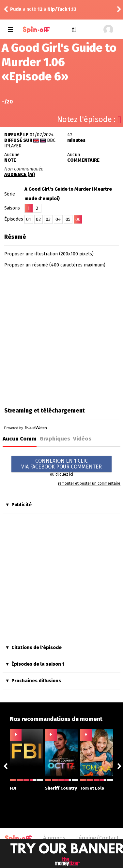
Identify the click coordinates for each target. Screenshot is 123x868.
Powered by (25, 428)
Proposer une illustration (31, 254)
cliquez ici (64, 474)
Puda (16, 9)
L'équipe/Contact (97, 838)
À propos (54, 838)
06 (78, 219)
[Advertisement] (61, 335)
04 (58, 219)
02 (38, 219)
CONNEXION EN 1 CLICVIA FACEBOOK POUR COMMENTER (62, 464)
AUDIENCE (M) (20, 175)
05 (68, 219)
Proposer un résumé (26, 265)
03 (48, 219)
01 (29, 219)
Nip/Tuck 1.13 (62, 9)
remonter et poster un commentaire (89, 483)
